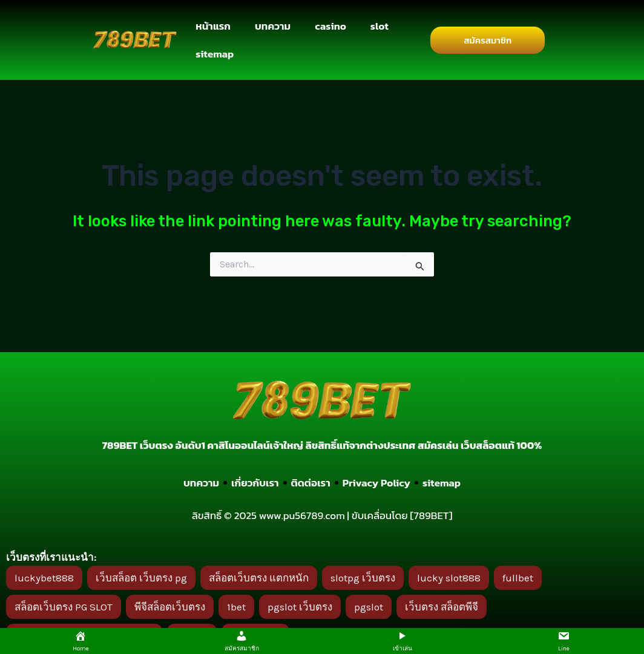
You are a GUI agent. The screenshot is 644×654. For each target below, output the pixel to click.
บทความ (273, 26)
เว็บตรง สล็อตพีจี (442, 607)
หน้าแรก (213, 26)
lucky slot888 (449, 578)
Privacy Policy (376, 483)
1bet (236, 607)
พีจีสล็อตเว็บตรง (170, 607)
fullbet (518, 578)
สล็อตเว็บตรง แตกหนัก (259, 578)
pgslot (369, 607)
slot (379, 26)
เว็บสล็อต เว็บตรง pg (141, 578)
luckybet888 (44, 578)
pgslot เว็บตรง (300, 607)
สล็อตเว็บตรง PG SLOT (64, 607)
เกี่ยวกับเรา (255, 483)
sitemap (215, 54)
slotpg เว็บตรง (363, 578)
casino (330, 26)
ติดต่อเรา (310, 483)
